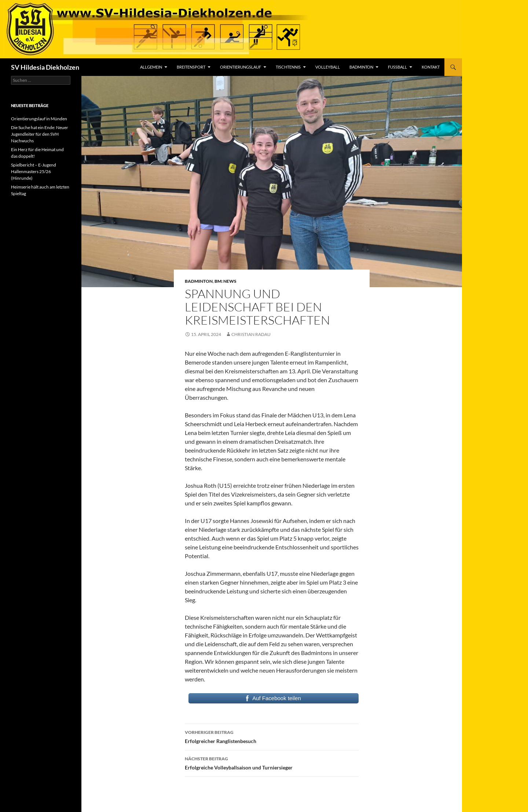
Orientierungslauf (241, 67)
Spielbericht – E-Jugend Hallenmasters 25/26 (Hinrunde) (34, 171)
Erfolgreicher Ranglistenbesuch (272, 736)
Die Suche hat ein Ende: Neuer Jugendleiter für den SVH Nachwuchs (40, 134)
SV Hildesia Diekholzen (45, 67)
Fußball (397, 67)
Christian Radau (251, 334)
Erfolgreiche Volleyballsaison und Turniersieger (272, 762)
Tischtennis (288, 67)
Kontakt (431, 67)
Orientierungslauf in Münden (39, 119)
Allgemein (151, 67)
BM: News (225, 281)
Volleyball (328, 67)
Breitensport (191, 67)
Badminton (361, 67)
